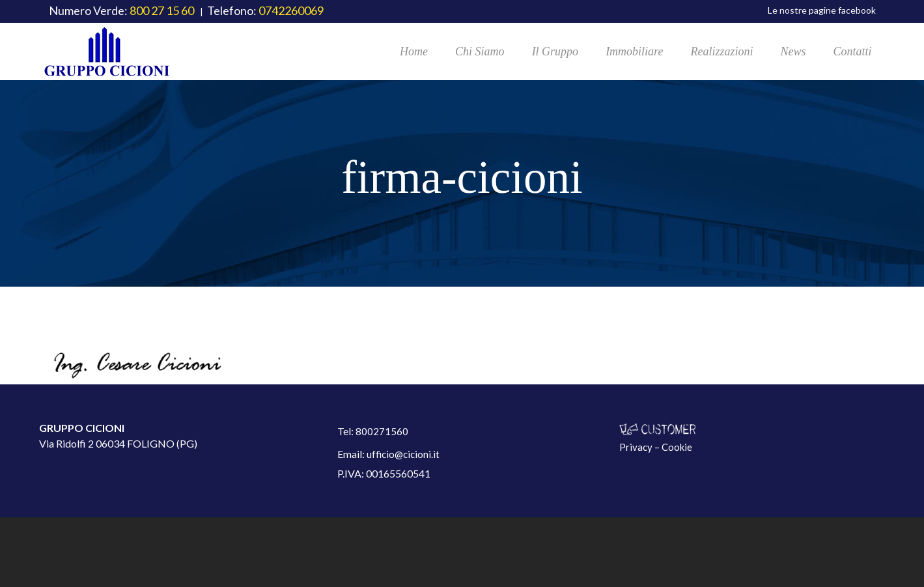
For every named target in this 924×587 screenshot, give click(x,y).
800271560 (382, 431)
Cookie (677, 447)
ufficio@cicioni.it (403, 454)
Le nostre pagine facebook (822, 10)
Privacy (636, 447)
